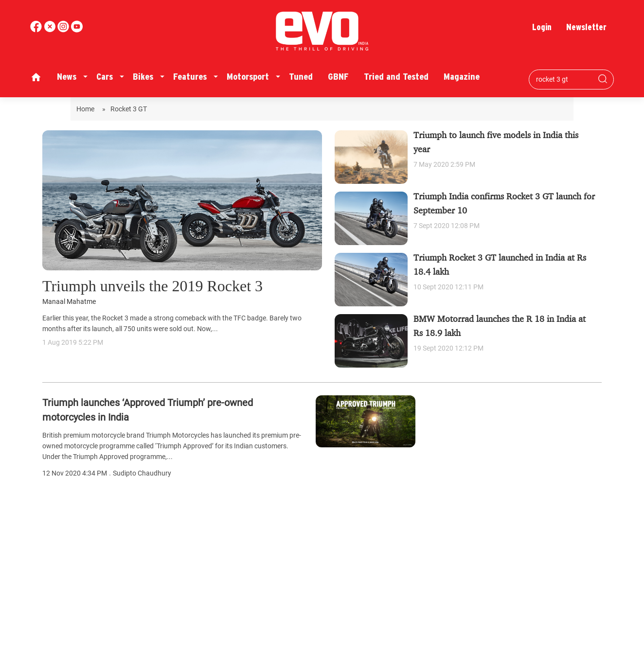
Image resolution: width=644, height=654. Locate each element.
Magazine (462, 77)
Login (542, 27)
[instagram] (77, 30)
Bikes (143, 77)
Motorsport (248, 77)
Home (87, 109)
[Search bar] (564, 79)
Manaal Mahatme (69, 302)
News (67, 77)
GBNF (338, 77)
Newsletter (586, 27)
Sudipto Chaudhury (142, 473)
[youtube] (64, 30)
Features (190, 77)
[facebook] (37, 30)
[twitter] (51, 30)
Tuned (301, 77)
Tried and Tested (396, 77)
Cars (105, 77)
